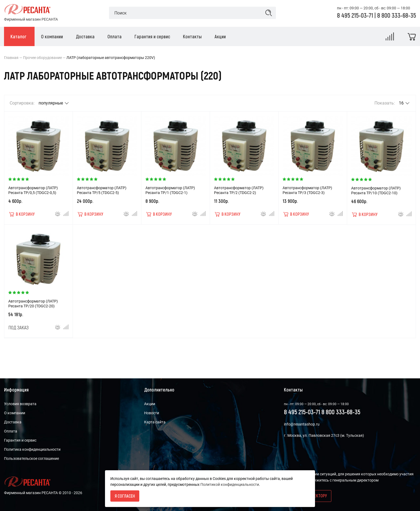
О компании (15, 413)
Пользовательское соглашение (31, 458)
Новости (152, 413)
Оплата (11, 431)
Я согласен (125, 496)
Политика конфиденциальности (32, 449)
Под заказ (18, 327)
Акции (150, 404)
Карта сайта (155, 422)
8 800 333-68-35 (397, 15)
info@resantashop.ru (302, 424)
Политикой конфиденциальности (230, 484)
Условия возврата (20, 404)
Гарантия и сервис (20, 440)
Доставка (13, 422)
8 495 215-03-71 (356, 15)
